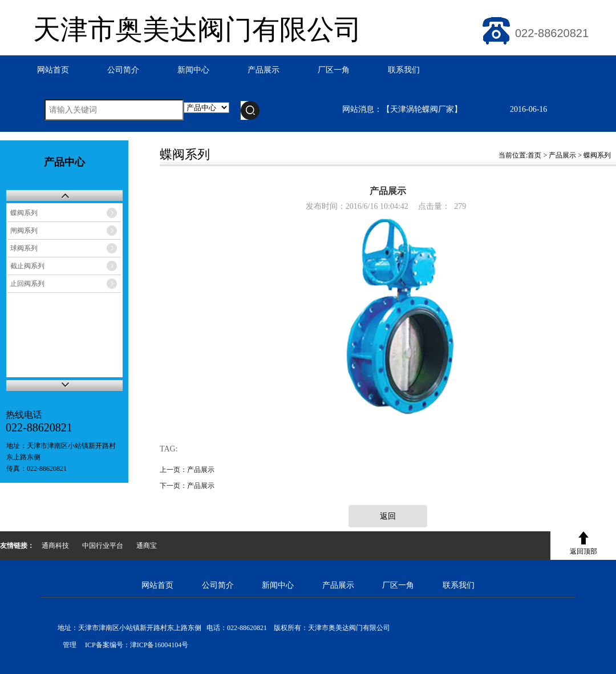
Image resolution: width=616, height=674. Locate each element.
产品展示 (264, 70)
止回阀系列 (27, 284)
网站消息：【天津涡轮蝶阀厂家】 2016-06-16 (445, 109)
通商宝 (147, 546)
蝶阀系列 (24, 213)
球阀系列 (24, 248)
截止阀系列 (27, 266)
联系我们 (404, 70)
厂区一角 (334, 70)
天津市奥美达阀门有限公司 (197, 29)
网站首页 (53, 70)
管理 (67, 645)
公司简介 (123, 70)
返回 (388, 516)
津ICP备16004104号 (159, 645)
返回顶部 (583, 551)
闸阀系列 (24, 231)
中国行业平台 (103, 546)
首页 (534, 155)
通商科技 (55, 546)
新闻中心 (193, 70)
